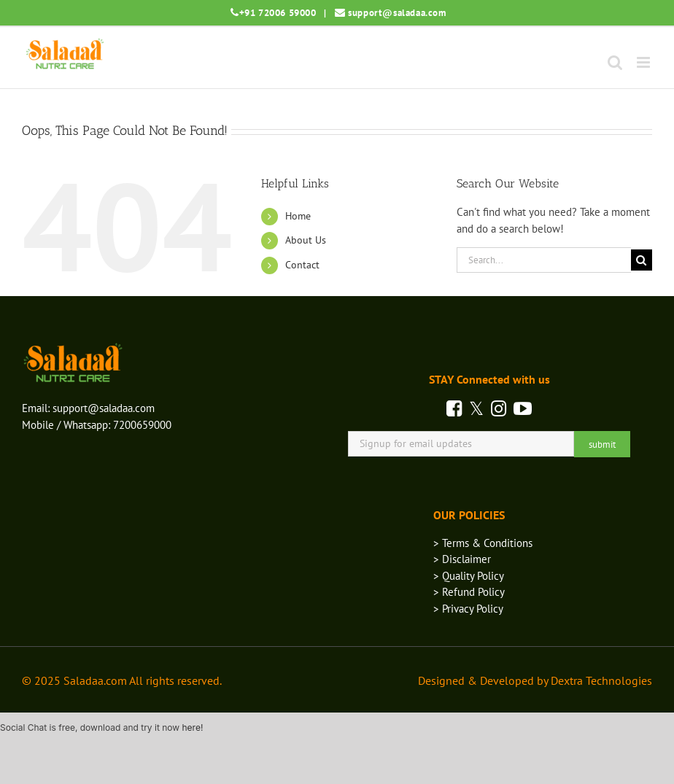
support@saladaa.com (397, 13)
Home (298, 216)
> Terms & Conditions (483, 543)
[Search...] (544, 260)
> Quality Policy (469, 576)
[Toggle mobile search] (615, 62)
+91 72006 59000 (278, 13)
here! (192, 727)
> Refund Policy (469, 592)
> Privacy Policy (468, 609)
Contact (302, 265)
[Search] (642, 260)
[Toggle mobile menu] (644, 62)
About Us (306, 240)
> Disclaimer (462, 559)
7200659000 (142, 425)
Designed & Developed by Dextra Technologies (535, 680)
